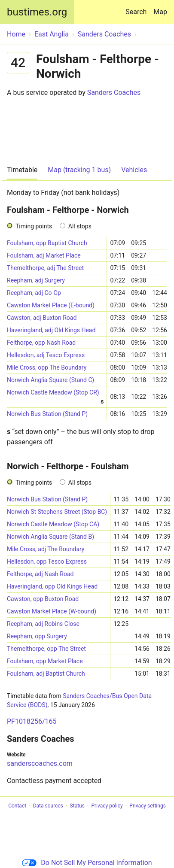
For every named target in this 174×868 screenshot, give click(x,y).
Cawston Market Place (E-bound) (51, 305)
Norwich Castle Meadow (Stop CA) (53, 524)
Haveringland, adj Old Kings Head (51, 330)
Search (138, 8)
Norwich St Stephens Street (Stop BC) (57, 512)
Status (77, 806)
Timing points (34, 226)
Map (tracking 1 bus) (79, 170)
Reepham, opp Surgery (37, 636)
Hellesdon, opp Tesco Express (47, 561)
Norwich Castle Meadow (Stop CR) (55, 394)
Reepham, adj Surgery (36, 280)
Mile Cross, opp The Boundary (47, 367)
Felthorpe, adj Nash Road (40, 574)
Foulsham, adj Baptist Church (46, 674)
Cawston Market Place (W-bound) (52, 611)
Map (160, 12)
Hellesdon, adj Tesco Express (46, 355)
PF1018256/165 (32, 721)
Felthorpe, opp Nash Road (41, 343)
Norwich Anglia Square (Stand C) (50, 380)
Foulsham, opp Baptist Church (47, 243)
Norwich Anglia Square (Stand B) (50, 537)
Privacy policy (107, 806)
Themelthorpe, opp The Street (46, 649)
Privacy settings (148, 806)
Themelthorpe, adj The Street (45, 268)
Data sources (48, 806)
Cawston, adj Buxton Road (42, 318)
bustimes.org (37, 12)
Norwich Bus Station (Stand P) (47, 414)
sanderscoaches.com (40, 763)
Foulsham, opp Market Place (45, 661)
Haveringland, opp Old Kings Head (52, 586)
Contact (17, 806)
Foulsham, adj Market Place (44, 255)
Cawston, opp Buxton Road (43, 599)
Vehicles (134, 170)
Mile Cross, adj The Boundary (46, 549)
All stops (80, 226)
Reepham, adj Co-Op (34, 293)
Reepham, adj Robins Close (43, 624)
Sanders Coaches (114, 93)
